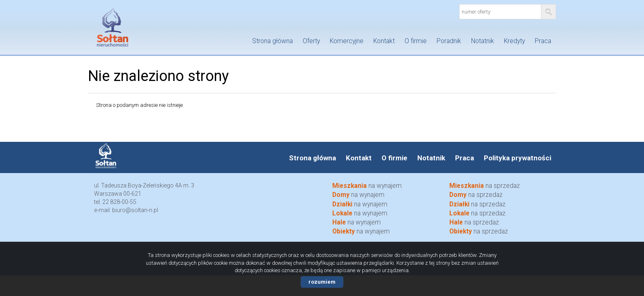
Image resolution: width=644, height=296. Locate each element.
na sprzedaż (485, 186)
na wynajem (367, 186)
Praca (543, 41)
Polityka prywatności (517, 158)
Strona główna (273, 41)
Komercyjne (347, 41)
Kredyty (514, 41)
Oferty (311, 41)
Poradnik (449, 41)
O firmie (416, 41)
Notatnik (483, 41)
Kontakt (384, 41)
